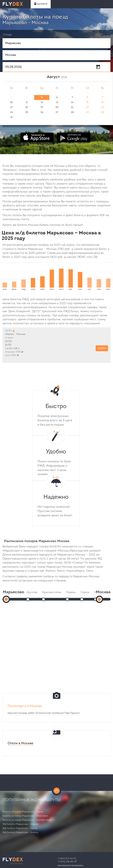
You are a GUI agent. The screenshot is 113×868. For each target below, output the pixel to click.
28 (72, 112)
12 (42, 102)
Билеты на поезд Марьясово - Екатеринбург (27, 820)
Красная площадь (17, 713)
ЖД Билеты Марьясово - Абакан (20, 824)
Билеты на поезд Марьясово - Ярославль (25, 816)
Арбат (31, 713)
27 (57, 112)
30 (103, 112)
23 (102, 107)
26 (42, 112)
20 (57, 107)
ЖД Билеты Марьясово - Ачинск (20, 833)
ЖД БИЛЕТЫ (41, 4)
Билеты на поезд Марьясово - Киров (23, 812)
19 (42, 107)
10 (11, 102)
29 (87, 112)
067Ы (8, 331)
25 (27, 112)
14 (72, 102)
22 (87, 107)
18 (27, 107)
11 (27, 102)
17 (11, 107)
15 (87, 102)
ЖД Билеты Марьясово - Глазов (20, 828)
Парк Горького (72, 713)
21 (72, 107)
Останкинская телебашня (49, 713)
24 (11, 112)
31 (11, 117)
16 (102, 102)
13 (57, 102)
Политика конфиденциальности (70, 865)
